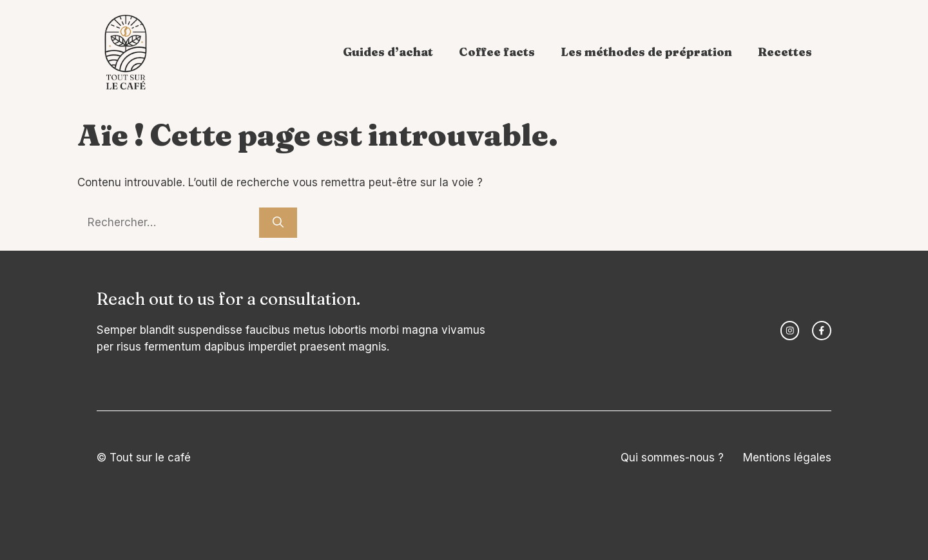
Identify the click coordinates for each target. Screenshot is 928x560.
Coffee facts (497, 52)
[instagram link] (790, 331)
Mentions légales (787, 458)
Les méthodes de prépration (646, 52)
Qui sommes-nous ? (672, 458)
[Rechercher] (278, 223)
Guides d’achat (388, 52)
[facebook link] (822, 331)
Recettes (785, 52)
